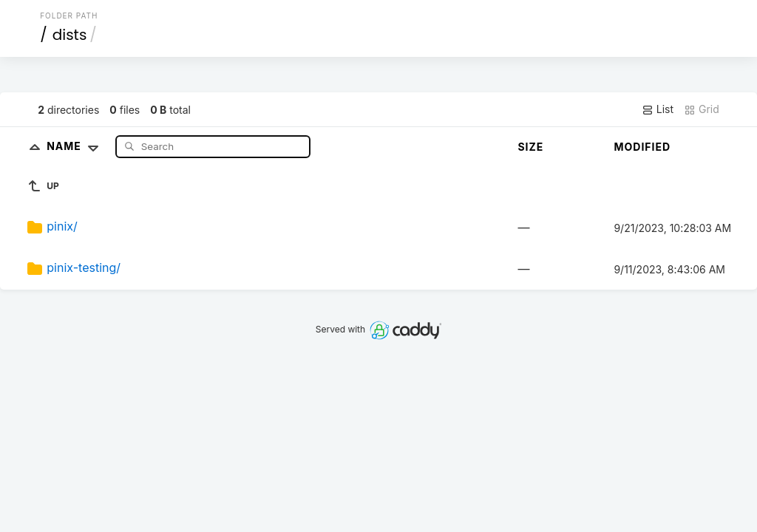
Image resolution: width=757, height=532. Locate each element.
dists (70, 35)
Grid (702, 109)
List (658, 109)
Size (530, 147)
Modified (642, 147)
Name (76, 146)
